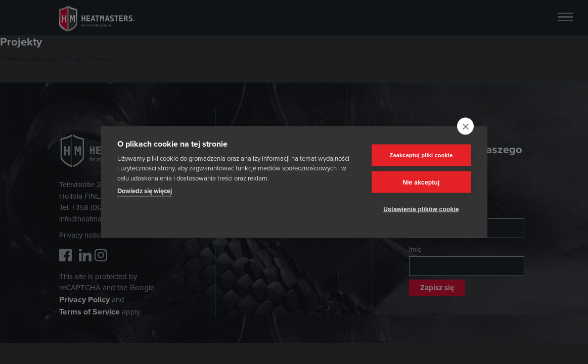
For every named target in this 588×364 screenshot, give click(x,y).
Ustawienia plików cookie (421, 209)
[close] (465, 126)
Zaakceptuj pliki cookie (421, 155)
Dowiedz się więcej (145, 191)
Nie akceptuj (421, 182)
